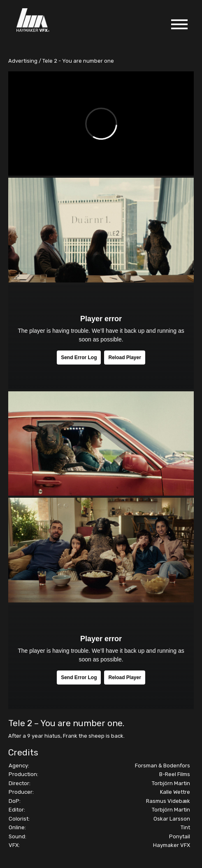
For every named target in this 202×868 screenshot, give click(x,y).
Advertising (23, 61)
